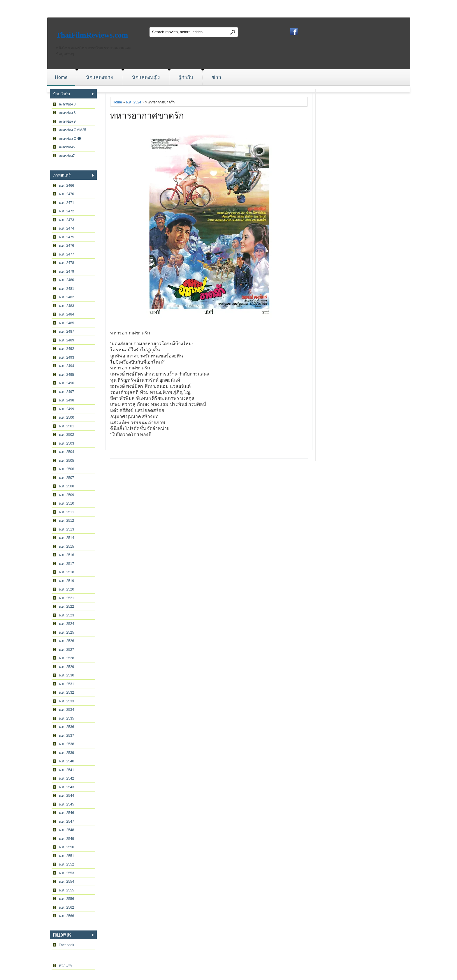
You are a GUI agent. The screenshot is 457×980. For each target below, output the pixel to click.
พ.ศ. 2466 (67, 186)
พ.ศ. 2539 (67, 753)
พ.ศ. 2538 (67, 744)
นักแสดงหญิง (146, 77)
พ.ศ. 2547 (67, 822)
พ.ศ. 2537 (67, 736)
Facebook (67, 945)
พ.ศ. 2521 (67, 598)
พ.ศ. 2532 (67, 692)
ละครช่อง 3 (67, 104)
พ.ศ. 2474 (67, 228)
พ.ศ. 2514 (67, 538)
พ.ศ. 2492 (67, 349)
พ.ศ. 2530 (67, 675)
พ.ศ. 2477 (67, 254)
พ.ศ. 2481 (67, 289)
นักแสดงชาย (100, 77)
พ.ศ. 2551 (67, 856)
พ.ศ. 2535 (67, 718)
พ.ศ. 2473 (67, 220)
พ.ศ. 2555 (67, 890)
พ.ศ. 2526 (67, 641)
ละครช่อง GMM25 (73, 130)
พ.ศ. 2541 (67, 770)
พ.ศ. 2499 (67, 409)
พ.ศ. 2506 (67, 469)
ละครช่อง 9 (67, 121)
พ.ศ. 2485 (67, 323)
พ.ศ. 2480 (67, 280)
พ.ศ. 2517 (67, 564)
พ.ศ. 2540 (67, 761)
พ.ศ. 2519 (67, 581)
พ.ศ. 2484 (67, 314)
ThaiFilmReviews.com (92, 35)
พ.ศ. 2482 (67, 297)
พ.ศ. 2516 (67, 555)
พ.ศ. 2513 (67, 529)
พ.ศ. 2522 (67, 607)
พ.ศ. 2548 (67, 830)
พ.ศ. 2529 (67, 667)
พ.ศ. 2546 (67, 813)
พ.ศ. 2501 (67, 426)
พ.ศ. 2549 (67, 839)
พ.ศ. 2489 (67, 340)
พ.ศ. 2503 (67, 443)
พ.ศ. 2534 (67, 710)
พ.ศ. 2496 (67, 383)
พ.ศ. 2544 (67, 796)
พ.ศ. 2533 (67, 701)
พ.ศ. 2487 (67, 332)
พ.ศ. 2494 (67, 366)
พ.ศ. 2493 (67, 357)
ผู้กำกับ (186, 77)
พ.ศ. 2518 (67, 572)
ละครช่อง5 (67, 147)
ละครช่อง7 (67, 156)
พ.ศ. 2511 (67, 512)
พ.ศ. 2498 (67, 400)
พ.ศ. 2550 (67, 847)
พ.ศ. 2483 (67, 306)
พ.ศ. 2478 (67, 263)
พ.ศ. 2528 (67, 658)
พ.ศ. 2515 (67, 547)
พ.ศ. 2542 (67, 778)
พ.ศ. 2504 (67, 452)
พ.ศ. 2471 (67, 203)
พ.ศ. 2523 (67, 615)
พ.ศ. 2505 (67, 461)
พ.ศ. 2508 (67, 486)
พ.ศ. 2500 (67, 417)
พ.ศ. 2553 (67, 873)
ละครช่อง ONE (70, 139)
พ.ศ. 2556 (67, 899)
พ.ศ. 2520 (67, 589)
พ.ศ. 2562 (67, 907)
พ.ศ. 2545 (67, 804)
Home (61, 77)
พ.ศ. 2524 (67, 624)
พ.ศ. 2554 (67, 882)
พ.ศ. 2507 (67, 478)
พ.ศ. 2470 (67, 194)
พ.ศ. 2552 (67, 864)
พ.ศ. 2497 (67, 392)
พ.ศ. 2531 (67, 684)
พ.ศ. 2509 (67, 495)
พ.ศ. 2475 (67, 237)
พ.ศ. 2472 (67, 211)
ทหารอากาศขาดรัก (147, 115)
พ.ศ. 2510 (67, 503)
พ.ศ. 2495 (67, 375)
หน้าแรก (65, 965)
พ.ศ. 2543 (67, 787)
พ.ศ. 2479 (67, 272)
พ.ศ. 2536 (67, 727)
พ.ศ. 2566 (67, 916)
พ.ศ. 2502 (67, 435)
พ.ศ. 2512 (67, 521)
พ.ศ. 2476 (67, 246)
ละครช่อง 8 (67, 113)
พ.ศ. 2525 (67, 632)
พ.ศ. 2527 (67, 650)
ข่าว (217, 77)
